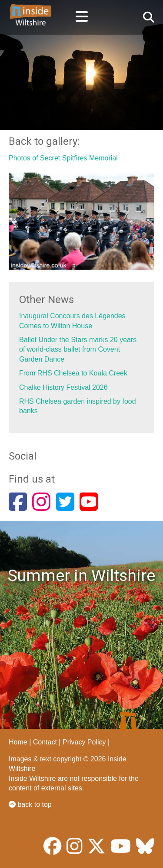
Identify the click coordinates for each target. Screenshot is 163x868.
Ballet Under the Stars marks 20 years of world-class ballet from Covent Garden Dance (78, 349)
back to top (30, 804)
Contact (45, 742)
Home (18, 742)
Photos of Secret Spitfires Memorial (63, 158)
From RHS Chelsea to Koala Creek (73, 373)
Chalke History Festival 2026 (63, 387)
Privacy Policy (84, 742)
